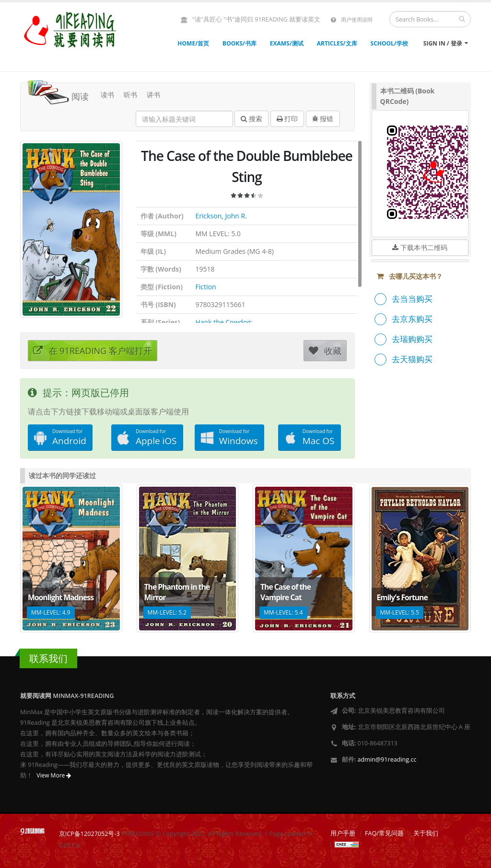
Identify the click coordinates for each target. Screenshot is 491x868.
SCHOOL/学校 (389, 43)
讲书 (153, 95)
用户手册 (343, 833)
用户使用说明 (357, 19)
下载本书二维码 (420, 247)
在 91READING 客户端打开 (93, 351)
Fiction (206, 287)
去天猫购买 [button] (412, 359)
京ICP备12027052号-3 (89, 834)
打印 (287, 119)
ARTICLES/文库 (337, 43)
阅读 (58, 94)
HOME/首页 (193, 43)
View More (54, 775)
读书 (107, 95)
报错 (323, 119)
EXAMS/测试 (287, 43)
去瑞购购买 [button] (412, 339)
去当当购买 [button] (412, 299)
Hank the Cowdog (223, 322)
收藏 (325, 351)
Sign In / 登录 (446, 43)
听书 (130, 95)
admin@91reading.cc (387, 759)
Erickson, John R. (221, 216)
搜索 (251, 119)
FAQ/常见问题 (384, 833)
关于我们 (426, 833)
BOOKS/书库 (240, 43)
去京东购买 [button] (412, 319)
